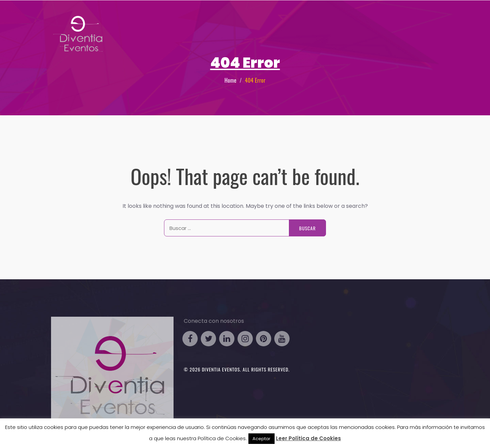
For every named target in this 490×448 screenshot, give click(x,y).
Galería (395, 21)
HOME (254, 21)
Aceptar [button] (262, 439)
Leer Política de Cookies (308, 438)
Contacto (423, 21)
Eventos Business (290, 21)
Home (231, 80)
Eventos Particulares (349, 21)
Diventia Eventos (221, 369)
